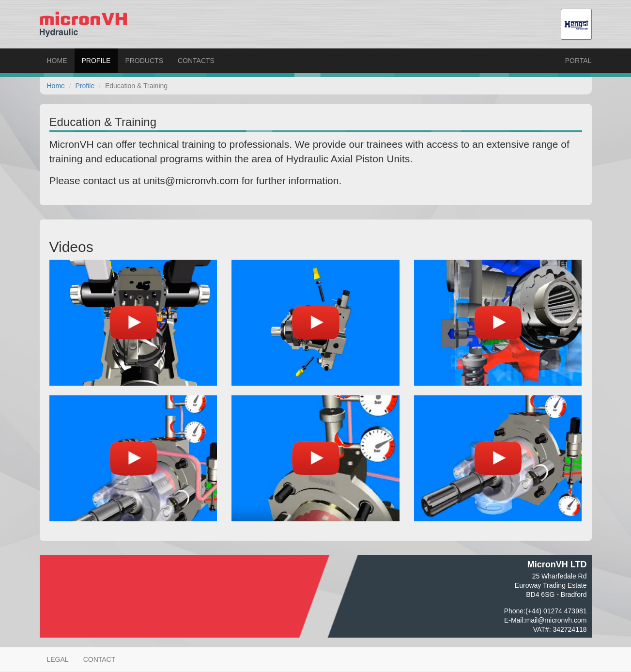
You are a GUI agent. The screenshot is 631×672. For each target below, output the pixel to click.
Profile (96, 61)
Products (144, 61)
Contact (100, 659)
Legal (58, 659)
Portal (578, 61)
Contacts (196, 61)
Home (57, 61)
